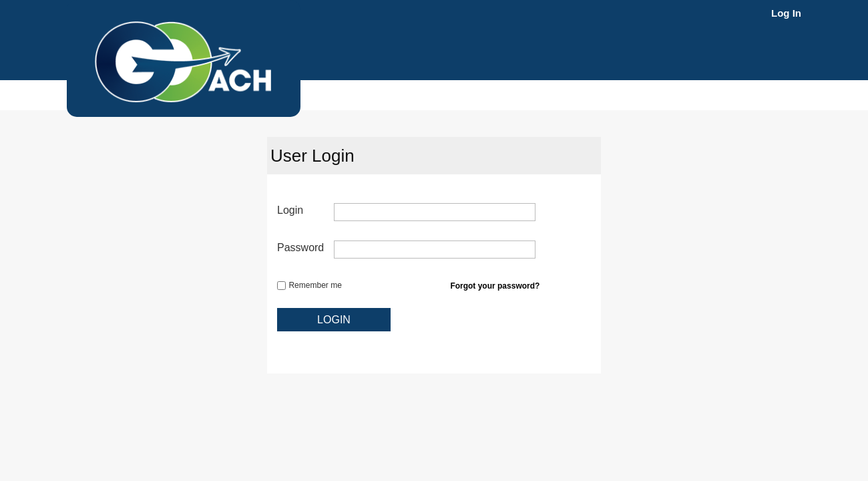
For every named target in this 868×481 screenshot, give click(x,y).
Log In (786, 13)
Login (290, 210)
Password (300, 248)
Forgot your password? (495, 286)
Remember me (315, 285)
